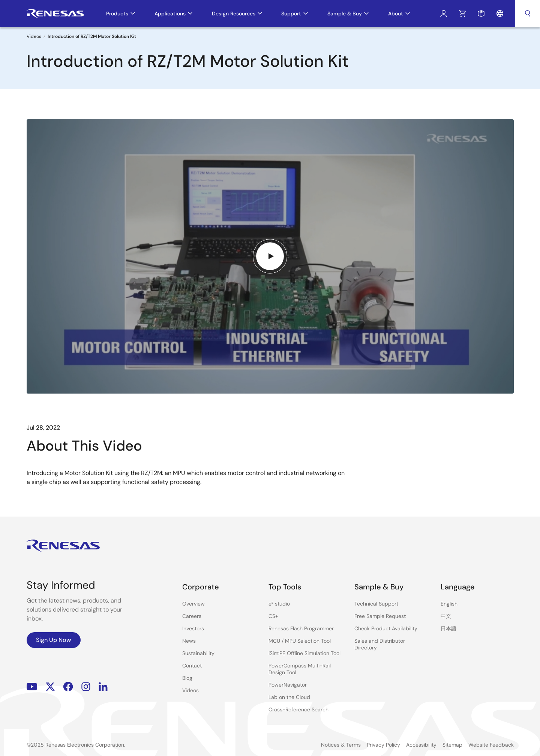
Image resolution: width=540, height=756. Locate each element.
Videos (34, 36)
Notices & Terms (341, 745)
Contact (192, 666)
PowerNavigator (288, 685)
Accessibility (421, 745)
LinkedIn (103, 687)
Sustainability (198, 653)
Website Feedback (491, 745)
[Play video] (270, 256)
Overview (193, 604)
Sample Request (481, 14)
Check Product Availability (386, 628)
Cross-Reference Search (298, 709)
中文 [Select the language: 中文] (446, 616)
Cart (462, 14)
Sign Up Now (54, 640)
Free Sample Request (380, 616)
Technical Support (376, 604)
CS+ (273, 616)
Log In (444, 14)
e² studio (279, 604)
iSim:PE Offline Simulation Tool (304, 653)
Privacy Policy (383, 745)
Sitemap (452, 745)
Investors (193, 628)
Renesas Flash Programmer (301, 628)
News (189, 641)
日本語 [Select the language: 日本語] (448, 628)
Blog (187, 678)
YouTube (32, 687)
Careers (192, 616)
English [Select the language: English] (449, 604)
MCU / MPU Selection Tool (300, 641)
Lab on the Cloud (289, 697)
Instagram (86, 687)
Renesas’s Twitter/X (50, 687)
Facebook (68, 687)
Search (528, 14)
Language (500, 14)
